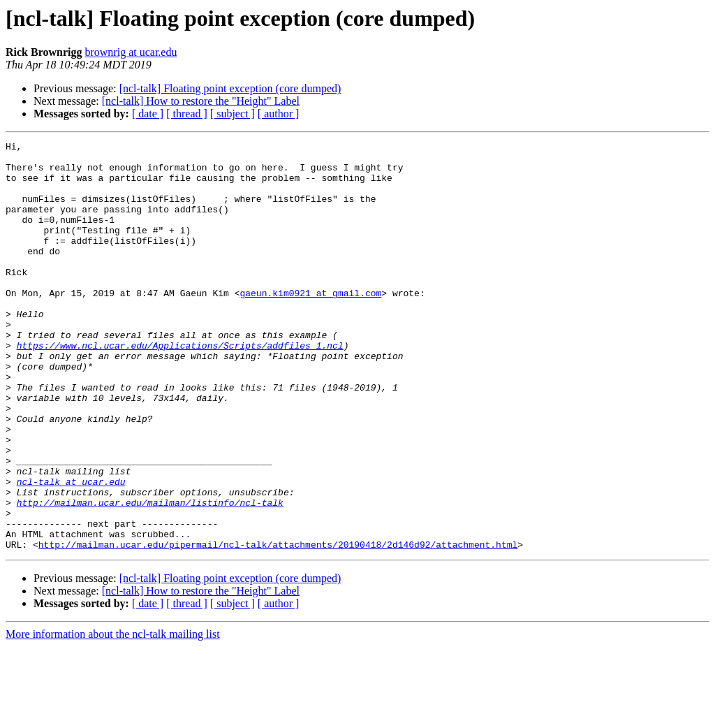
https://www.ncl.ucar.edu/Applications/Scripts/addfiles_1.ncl (180, 387)
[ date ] (148, 114)
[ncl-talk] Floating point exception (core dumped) (230, 88)
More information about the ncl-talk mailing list (113, 716)
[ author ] (279, 114)
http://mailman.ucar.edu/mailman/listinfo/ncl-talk (150, 576)
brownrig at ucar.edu (131, 52)
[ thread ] (187, 114)
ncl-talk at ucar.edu (71, 551)
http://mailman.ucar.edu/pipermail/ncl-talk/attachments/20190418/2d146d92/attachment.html (278, 626)
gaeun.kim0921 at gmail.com (310, 324)
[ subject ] (233, 114)
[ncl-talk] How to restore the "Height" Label (201, 101)
